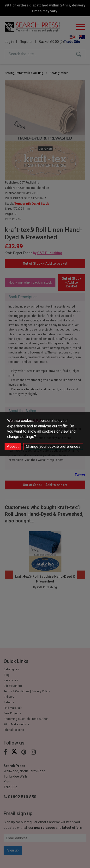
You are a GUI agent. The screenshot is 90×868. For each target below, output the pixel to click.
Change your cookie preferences (53, 446)
